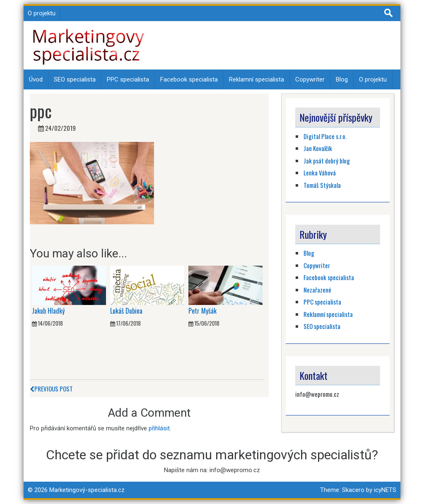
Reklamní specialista (257, 79)
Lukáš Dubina (126, 311)
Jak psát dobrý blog (327, 161)
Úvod (36, 79)
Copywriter (310, 79)
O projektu (42, 13)
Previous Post (51, 389)
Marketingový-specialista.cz (87, 490)
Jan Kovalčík (318, 148)
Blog (342, 79)
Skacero (353, 490)
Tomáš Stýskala (322, 185)
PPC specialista (128, 79)
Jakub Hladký (48, 311)
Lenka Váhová (320, 173)
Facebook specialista (189, 79)
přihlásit (159, 428)
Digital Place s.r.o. (325, 136)
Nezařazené (317, 290)
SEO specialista (75, 79)
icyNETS (385, 490)
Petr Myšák (202, 311)
